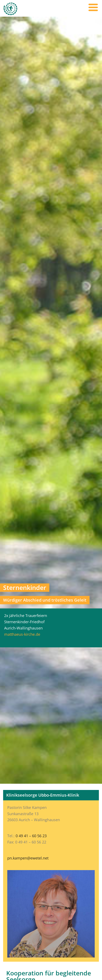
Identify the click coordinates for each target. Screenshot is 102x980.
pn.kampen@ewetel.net (28, 858)
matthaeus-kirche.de (22, 634)
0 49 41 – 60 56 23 (31, 836)
